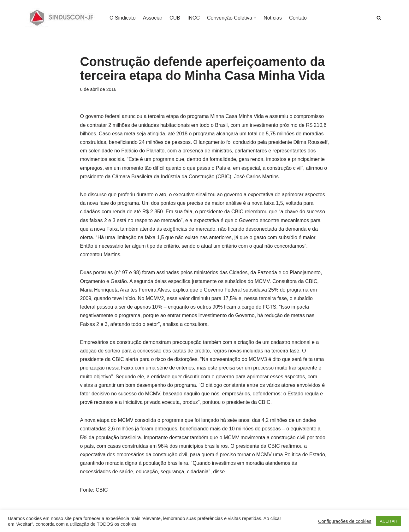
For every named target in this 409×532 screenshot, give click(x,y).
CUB (175, 18)
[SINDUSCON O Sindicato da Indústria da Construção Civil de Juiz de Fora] (62, 18)
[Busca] (379, 18)
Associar (153, 18)
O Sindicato (123, 18)
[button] (255, 18)
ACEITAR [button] (389, 521)
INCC (194, 18)
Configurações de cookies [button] (345, 521)
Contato (298, 18)
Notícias (273, 18)
